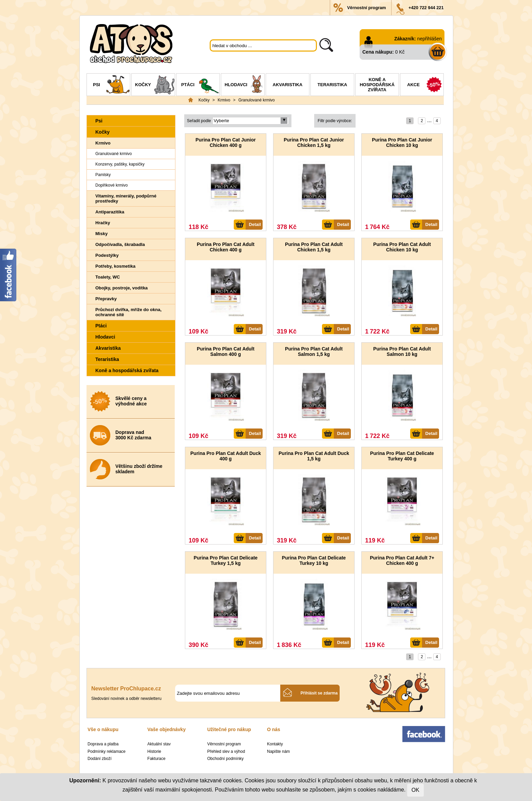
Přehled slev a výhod (226, 751)
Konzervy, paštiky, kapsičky (120, 164)
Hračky (103, 223)
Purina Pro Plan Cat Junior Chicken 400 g (225, 142)
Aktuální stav (159, 744)
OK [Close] (415, 790)
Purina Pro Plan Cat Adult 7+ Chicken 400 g (402, 560)
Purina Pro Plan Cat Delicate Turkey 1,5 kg (226, 560)
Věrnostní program (366, 8)
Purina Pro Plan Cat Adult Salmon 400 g (226, 351)
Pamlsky (103, 175)
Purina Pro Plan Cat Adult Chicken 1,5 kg (314, 247)
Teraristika (332, 85)
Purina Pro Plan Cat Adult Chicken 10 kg (402, 247)
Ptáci (200, 85)
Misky (101, 234)
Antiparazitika (110, 212)
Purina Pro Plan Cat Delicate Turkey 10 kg (314, 560)
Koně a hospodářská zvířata (377, 85)
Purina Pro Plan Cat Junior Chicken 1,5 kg (314, 142)
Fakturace (156, 759)
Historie (154, 751)
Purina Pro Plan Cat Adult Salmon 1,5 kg (314, 351)
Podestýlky (107, 255)
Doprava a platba (103, 744)
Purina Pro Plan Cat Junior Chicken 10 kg (402, 142)
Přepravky (106, 299)
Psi (111, 85)
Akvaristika (288, 85)
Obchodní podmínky (225, 759)
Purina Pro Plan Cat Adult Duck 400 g (226, 456)
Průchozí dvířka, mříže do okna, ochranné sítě (128, 312)
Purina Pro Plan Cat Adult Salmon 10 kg (402, 351)
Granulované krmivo (256, 100)
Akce (425, 85)
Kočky (155, 85)
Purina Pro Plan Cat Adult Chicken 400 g (226, 247)
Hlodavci (244, 85)
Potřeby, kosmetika (115, 266)
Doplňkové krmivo (111, 185)
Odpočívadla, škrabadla (120, 244)
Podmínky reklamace (107, 751)
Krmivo (224, 100)
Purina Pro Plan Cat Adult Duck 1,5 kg (314, 456)
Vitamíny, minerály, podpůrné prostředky (126, 198)
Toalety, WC (108, 277)
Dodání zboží (100, 759)
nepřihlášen (430, 39)
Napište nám (278, 751)
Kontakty (275, 744)
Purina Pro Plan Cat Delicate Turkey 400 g (402, 456)
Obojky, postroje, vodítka (121, 288)
